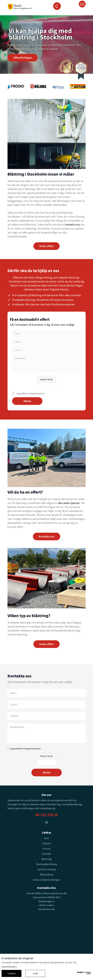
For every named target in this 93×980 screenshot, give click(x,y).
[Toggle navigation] (82, 4)
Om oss (46, 849)
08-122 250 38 (47, 815)
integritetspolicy (9, 966)
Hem (46, 838)
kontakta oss (73, 225)
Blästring (46, 859)
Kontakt (47, 854)
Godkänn (12, 973)
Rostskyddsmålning (47, 864)
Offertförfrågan (23, 58)
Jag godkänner (30, 393)
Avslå (35, 973)
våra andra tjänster (69, 503)
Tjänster (46, 843)
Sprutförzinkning (46, 869)
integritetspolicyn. (37, 393)
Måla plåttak (47, 875)
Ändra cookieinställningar (46, 880)
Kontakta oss (47, 536)
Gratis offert (46, 246)
